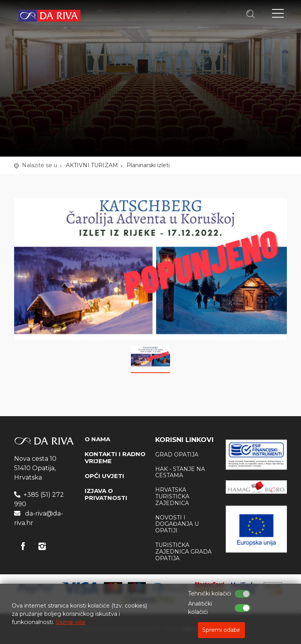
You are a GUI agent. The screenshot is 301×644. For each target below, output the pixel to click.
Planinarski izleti (148, 165)
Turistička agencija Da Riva (49, 16)
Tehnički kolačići (210, 593)
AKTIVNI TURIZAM (92, 165)
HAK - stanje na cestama (180, 472)
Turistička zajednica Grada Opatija (183, 552)
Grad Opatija (177, 455)
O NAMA (97, 439)
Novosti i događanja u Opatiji (177, 524)
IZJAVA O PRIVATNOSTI (106, 494)
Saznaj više (71, 622)
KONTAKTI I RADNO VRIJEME (115, 457)
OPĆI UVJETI (104, 476)
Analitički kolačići (200, 608)
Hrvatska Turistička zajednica (172, 496)
